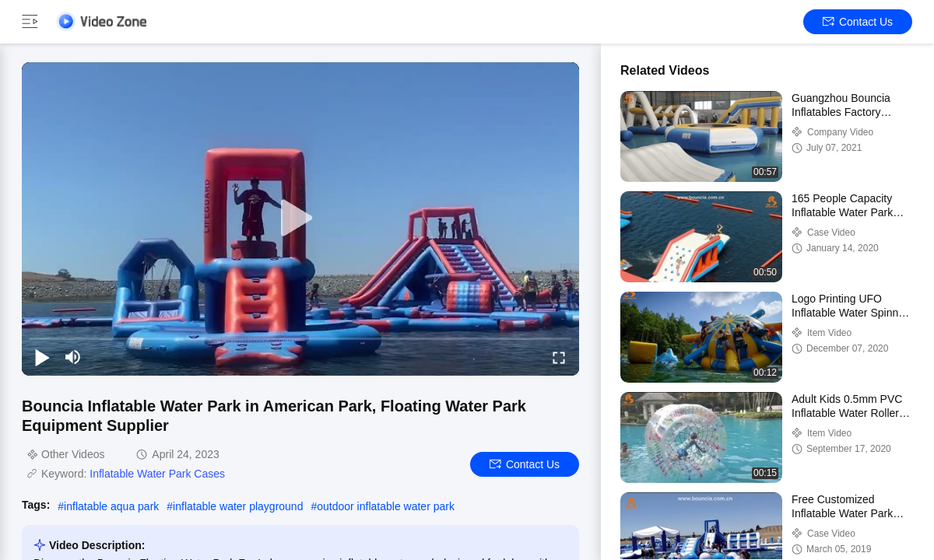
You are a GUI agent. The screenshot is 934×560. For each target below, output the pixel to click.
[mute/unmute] (73, 357)
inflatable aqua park (111, 506)
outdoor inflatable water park (386, 506)
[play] (300, 219)
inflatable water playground (238, 506)
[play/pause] (42, 357)
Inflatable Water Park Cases (157, 474)
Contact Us (858, 22)
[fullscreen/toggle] (559, 357)
